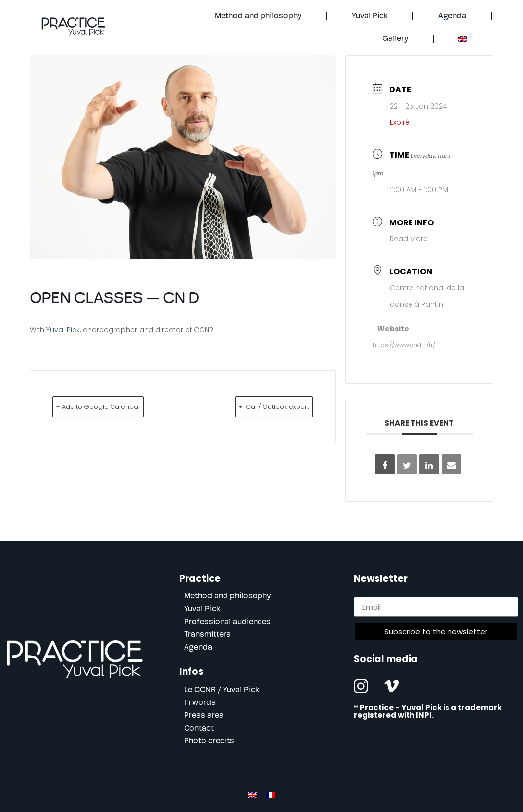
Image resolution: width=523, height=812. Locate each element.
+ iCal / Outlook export (258, 406)
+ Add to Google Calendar (115, 406)
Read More (409, 239)
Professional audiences (227, 622)
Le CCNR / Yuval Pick (222, 690)
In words (200, 703)
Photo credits (209, 741)
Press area (204, 716)
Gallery (395, 39)
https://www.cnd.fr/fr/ (404, 345)
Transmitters (207, 635)
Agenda (452, 16)
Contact (199, 729)
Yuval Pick (370, 16)
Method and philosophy (258, 16)
